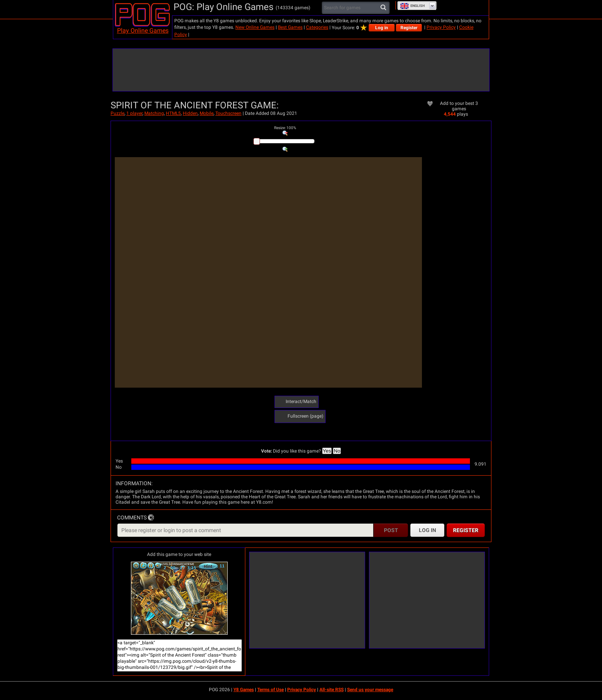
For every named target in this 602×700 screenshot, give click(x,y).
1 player (134, 113)
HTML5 (173, 113)
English (412, 6)
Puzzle (117, 113)
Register (409, 28)
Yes (327, 451)
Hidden (190, 113)
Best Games (290, 27)
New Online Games (255, 27)
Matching (154, 113)
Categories (317, 27)
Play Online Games (143, 31)
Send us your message (370, 690)
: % (285, 128)
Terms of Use (270, 690)
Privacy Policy (441, 27)
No (337, 451)
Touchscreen (228, 113)
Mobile (207, 113)
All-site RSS (332, 690)
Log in (382, 28)
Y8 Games (244, 690)
